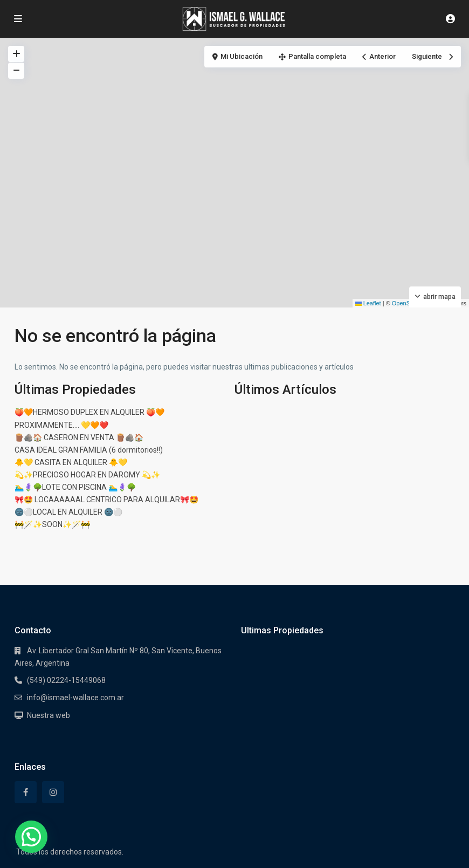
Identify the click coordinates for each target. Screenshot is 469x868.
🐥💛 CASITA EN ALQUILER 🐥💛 (71, 462)
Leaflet (368, 303)
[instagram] (53, 792)
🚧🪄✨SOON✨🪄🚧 (52, 524)
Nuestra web (49, 715)
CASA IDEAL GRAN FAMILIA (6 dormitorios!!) (89, 450)
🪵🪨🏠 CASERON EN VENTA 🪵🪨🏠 (79, 438)
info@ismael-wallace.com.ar (75, 698)
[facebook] (26, 792)
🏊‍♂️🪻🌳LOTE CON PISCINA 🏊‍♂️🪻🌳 (75, 487)
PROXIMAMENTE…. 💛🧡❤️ (61, 425)
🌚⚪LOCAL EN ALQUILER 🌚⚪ (68, 512)
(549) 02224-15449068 (66, 680)
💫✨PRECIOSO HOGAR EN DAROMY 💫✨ (87, 475)
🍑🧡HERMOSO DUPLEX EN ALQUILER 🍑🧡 (89, 412)
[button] (31, 837)
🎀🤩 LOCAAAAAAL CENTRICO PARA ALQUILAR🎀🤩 (106, 500)
